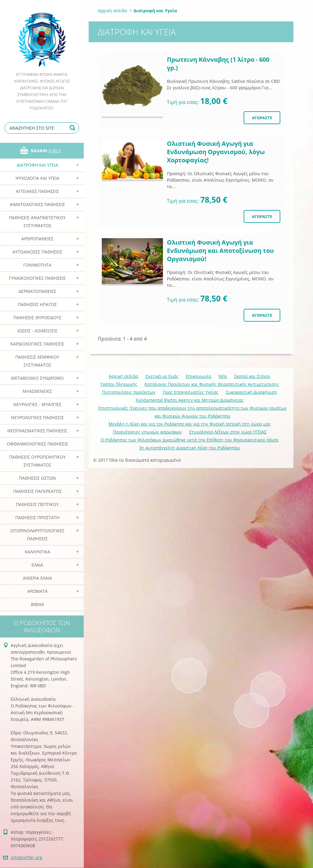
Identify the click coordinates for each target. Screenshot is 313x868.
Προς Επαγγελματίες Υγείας (191, 392)
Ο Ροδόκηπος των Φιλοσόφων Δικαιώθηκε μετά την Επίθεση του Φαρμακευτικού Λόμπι (190, 440)
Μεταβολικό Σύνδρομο (37, 378)
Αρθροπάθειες (37, 239)
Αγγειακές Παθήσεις (37, 191)
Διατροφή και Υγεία (37, 165)
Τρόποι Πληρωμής (119, 384)
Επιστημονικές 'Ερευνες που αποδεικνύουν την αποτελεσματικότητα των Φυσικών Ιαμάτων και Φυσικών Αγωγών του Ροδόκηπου (193, 412)
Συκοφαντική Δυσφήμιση (252, 392)
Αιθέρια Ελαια (37, 578)
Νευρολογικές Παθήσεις (37, 417)
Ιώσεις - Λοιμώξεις (37, 331)
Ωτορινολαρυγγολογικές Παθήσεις (37, 535)
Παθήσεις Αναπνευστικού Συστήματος (37, 222)
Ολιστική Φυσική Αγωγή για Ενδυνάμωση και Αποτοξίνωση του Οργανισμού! (220, 251)
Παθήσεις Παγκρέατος (37, 491)
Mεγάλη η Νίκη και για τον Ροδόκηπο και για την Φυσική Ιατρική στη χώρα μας (190, 424)
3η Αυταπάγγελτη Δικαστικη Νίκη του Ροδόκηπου (190, 448)
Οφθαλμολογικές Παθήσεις (37, 444)
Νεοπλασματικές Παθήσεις (37, 431)
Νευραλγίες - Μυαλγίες (37, 404)
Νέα (223, 376)
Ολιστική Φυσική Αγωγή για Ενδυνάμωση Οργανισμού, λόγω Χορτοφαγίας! (216, 152)
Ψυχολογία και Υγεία (37, 178)
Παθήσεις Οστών (37, 478)
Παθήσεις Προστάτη (37, 517)
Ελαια (37, 565)
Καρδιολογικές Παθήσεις (37, 344)
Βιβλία (37, 604)
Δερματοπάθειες (37, 291)
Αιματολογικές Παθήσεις (37, 204)
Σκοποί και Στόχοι (252, 376)
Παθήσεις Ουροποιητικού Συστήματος (37, 461)
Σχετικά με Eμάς (162, 376)
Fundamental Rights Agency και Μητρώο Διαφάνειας (190, 400)
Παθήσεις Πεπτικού (37, 504)
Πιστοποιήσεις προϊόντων (129, 392)
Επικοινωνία (199, 376)
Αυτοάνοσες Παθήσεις (37, 252)
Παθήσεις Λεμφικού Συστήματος (37, 361)
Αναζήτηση (73, 128)
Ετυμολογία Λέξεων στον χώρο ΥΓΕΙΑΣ (228, 432)
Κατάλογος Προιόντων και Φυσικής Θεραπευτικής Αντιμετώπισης (212, 384)
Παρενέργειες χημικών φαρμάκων (147, 432)
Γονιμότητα (37, 265)
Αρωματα (37, 591)
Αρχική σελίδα (112, 11)
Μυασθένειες (37, 391)
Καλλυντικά (37, 552)
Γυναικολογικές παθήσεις (37, 278)
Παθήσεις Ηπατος (37, 304)
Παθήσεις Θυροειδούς (37, 318)
